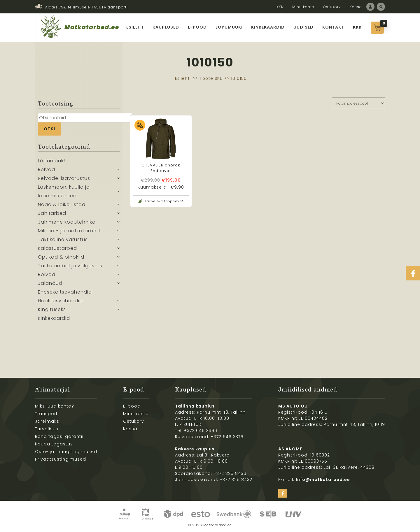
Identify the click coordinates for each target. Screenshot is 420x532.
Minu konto (303, 7)
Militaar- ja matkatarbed (69, 231)
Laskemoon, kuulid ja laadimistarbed (64, 191)
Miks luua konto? (55, 406)
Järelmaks (47, 421)
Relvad (47, 170)
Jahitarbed (52, 213)
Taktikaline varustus (63, 239)
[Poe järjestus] (358, 103)
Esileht (135, 27)
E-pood (197, 27)
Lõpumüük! (229, 27)
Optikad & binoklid (61, 257)
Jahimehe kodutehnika (67, 222)
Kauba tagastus (54, 444)
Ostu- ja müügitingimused (66, 452)
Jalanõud (50, 283)
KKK (280, 7)
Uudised (304, 27)
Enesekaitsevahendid (65, 292)
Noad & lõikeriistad (62, 204)
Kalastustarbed (57, 248)
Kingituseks (52, 309)
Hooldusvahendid (60, 301)
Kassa (356, 7)
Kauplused (166, 27)
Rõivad (47, 274)
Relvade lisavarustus (64, 178)
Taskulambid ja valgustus (70, 266)
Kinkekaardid (268, 27)
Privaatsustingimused (61, 459)
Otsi (49, 129)
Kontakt (334, 27)
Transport (46, 414)
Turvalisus (47, 429)
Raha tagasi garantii (59, 436)
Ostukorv (332, 7)
